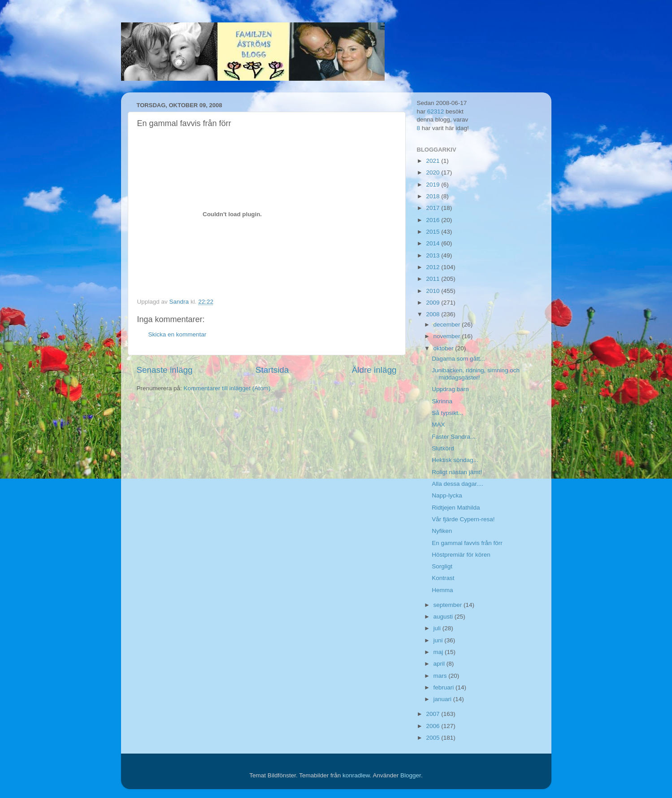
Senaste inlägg (165, 370)
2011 (434, 279)
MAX (438, 425)
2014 (434, 243)
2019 (434, 185)
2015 (434, 232)
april (440, 664)
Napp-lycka (447, 495)
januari (443, 699)
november (448, 336)
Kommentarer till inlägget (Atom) (227, 388)
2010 (434, 291)
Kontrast (443, 578)
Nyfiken (442, 531)
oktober (444, 348)
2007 (434, 714)
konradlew (356, 775)
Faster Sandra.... (454, 437)
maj (439, 652)
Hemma (442, 590)
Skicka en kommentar (178, 334)
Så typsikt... (447, 413)
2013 (434, 255)
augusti (444, 617)
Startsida (272, 370)
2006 (434, 726)
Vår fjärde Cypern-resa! (463, 519)
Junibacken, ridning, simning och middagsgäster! (476, 374)
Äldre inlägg (374, 370)
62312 (436, 111)
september (449, 605)
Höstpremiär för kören (461, 555)
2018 (434, 196)
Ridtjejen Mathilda (456, 508)
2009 (434, 303)
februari (445, 687)
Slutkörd (443, 448)
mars (441, 676)
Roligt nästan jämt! (457, 472)
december (448, 325)
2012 (434, 267)
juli (438, 628)
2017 (434, 208)
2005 (434, 738)
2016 (434, 220)
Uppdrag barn (450, 389)
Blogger (411, 775)
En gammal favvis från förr (467, 543)
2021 (434, 161)
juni (439, 640)
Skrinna (442, 401)
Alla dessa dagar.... (457, 484)
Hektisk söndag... (455, 460)
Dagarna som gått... (458, 359)
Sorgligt (442, 566)
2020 (434, 172)
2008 (434, 314)
